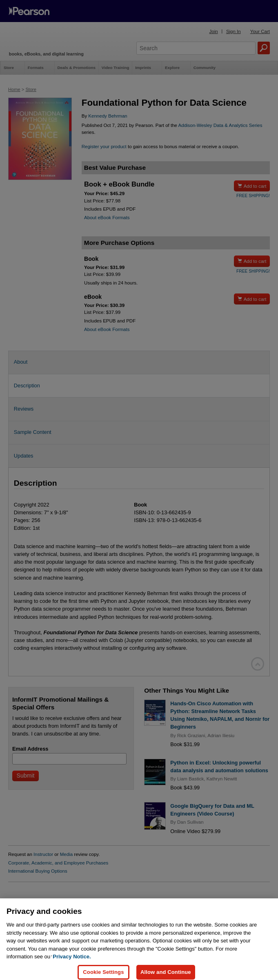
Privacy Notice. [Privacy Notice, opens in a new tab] (72, 962)
